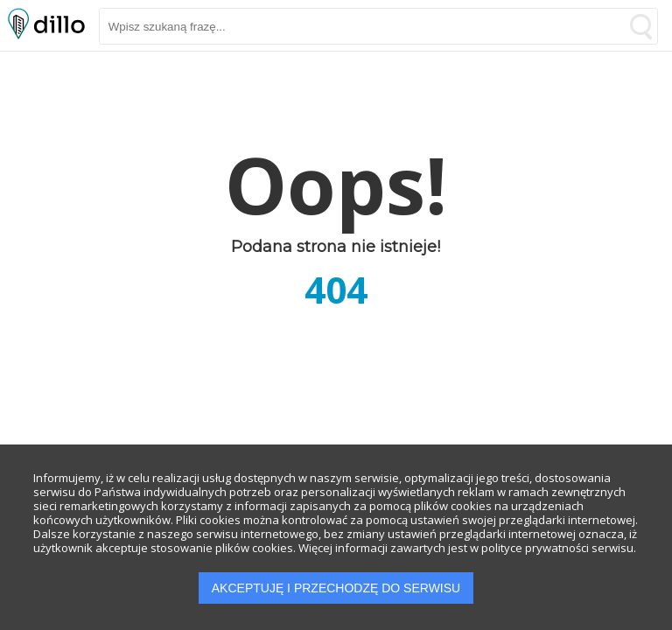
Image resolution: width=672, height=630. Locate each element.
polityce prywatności (535, 548)
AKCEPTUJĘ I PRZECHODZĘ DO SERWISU (336, 588)
